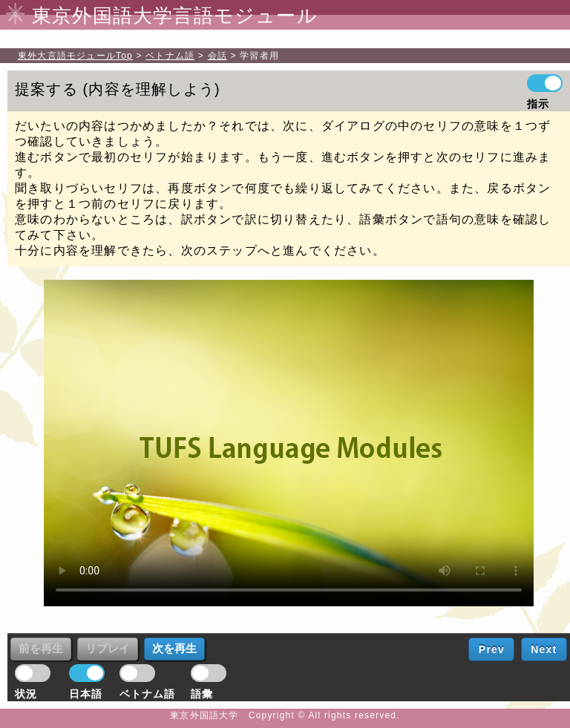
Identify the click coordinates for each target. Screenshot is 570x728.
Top (75, 56)
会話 (217, 56)
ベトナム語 (170, 56)
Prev (492, 649)
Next (544, 649)
